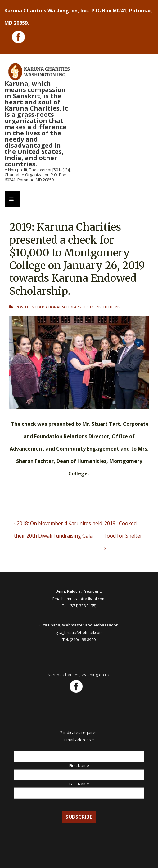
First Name (79, 765)
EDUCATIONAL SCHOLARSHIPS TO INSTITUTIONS (78, 307)
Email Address (79, 740)
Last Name (79, 784)
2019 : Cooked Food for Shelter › (123, 536)
